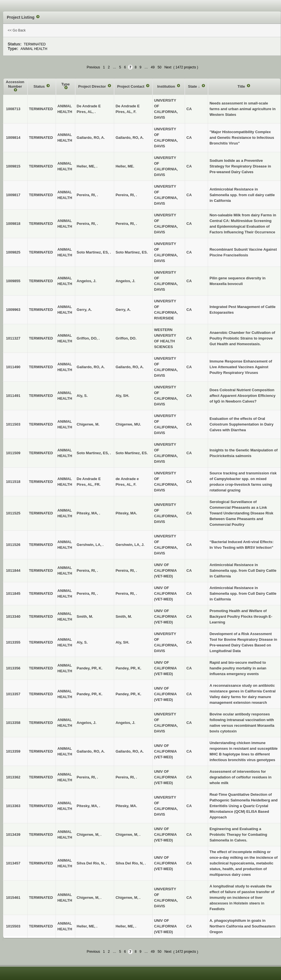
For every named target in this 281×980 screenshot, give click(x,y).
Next (168, 67)
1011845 (13, 593)
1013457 (13, 863)
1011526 (13, 545)
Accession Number (15, 84)
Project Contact (131, 86)
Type (65, 84)
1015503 (13, 926)
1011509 (13, 453)
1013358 (13, 723)
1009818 (13, 224)
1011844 (13, 570)
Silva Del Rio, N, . (131, 863)
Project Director (93, 86)
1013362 (13, 777)
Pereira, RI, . (126, 195)
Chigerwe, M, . (128, 835)
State (193, 86)
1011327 (13, 338)
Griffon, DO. (126, 338)
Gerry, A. (123, 310)
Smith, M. (124, 616)
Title (242, 86)
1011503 (13, 424)
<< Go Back (17, 30)
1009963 (13, 310)
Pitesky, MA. (126, 513)
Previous (94, 67)
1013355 (13, 642)
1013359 (13, 751)
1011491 (13, 396)
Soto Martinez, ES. (132, 252)
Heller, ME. (125, 166)
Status (40, 86)
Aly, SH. (122, 396)
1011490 (13, 367)
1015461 (13, 898)
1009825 (13, 252)
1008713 (13, 109)
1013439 (13, 835)
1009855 (13, 281)
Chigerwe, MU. (128, 424)
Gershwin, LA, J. (130, 545)
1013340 (13, 616)
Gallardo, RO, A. (130, 138)
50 (159, 67)
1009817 (13, 195)
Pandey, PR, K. (128, 668)
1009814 (13, 138)
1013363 (13, 806)
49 (153, 67)
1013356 (13, 668)
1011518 (13, 482)
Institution (167, 86)
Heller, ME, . (126, 926)
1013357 (13, 694)
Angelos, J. (125, 281)
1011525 (13, 513)
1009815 (13, 166)
